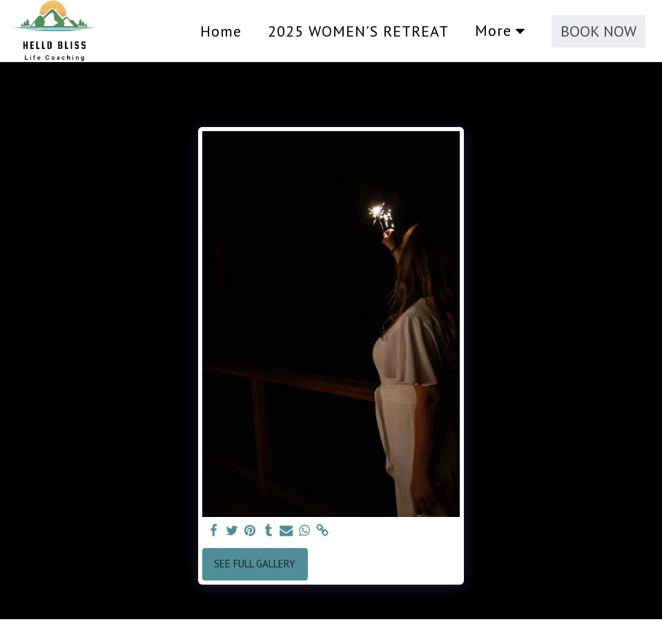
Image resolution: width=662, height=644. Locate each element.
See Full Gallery (255, 564)
